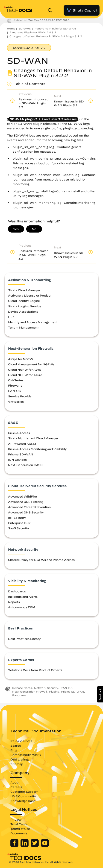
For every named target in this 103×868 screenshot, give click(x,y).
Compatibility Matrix (26, 755)
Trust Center (20, 824)
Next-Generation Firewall (29, 692)
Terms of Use (20, 829)
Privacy (16, 819)
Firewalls (15, 385)
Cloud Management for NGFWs (31, 364)
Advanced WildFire (22, 496)
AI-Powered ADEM (22, 444)
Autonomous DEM (22, 607)
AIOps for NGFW (21, 359)
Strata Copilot (82, 10)
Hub (11, 317)
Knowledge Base (23, 801)
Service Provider (20, 396)
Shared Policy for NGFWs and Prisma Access (41, 560)
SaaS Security (19, 528)
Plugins (54, 692)
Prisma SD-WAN (21, 454)
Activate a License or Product (30, 295)
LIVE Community (23, 796)
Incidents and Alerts (23, 597)
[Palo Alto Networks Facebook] (15, 846)
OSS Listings (20, 759)
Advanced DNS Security (26, 512)
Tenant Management (23, 327)
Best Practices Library (24, 639)
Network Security (46, 688)
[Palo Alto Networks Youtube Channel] (45, 846)
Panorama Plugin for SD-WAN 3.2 (33, 32)
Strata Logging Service (25, 306)
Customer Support (24, 792)
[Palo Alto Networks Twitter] (35, 846)
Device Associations (23, 312)
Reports (14, 602)
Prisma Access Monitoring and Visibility (37, 449)
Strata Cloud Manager (24, 290)
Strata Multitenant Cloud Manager (33, 438)
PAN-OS (14, 391)
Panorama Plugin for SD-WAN (55, 28)
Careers (16, 787)
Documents (19, 833)
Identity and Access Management (33, 322)
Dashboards (17, 591)
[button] (100, 694)
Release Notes (22, 688)
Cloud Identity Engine (24, 301)
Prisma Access (19, 433)
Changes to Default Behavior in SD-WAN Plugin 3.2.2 (46, 36)
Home (11, 28)
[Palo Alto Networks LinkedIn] (25, 846)
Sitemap (17, 764)
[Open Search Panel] (51, 10)
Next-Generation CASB (25, 465)
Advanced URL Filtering (26, 502)
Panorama (19, 695)
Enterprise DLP (19, 523)
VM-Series (16, 402)
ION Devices (17, 460)
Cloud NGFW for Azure (25, 375)
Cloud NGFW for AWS (25, 370)
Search (16, 746)
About (15, 782)
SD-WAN (25, 28)
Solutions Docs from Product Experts (35, 670)
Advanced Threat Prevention (29, 507)
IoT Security (17, 518)
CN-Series (16, 380)
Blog (14, 750)
